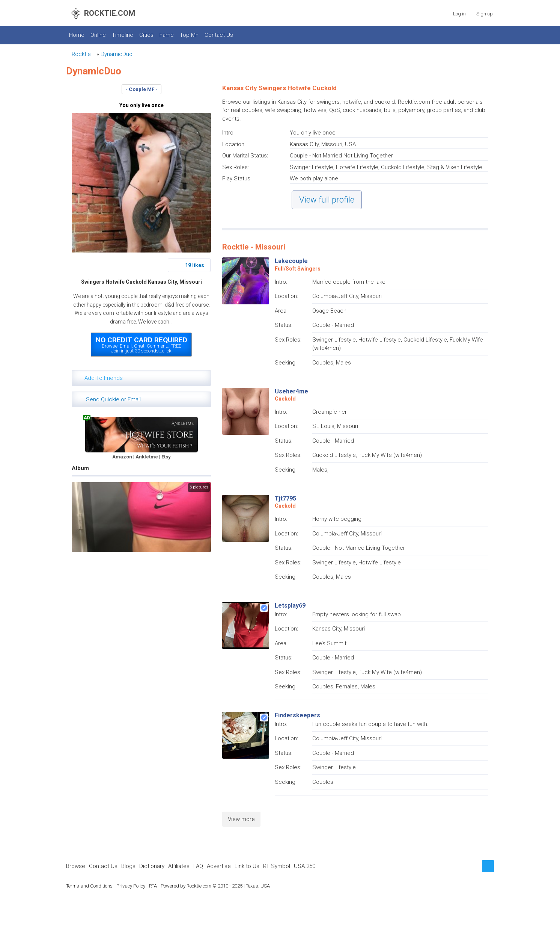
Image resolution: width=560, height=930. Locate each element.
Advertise (219, 866)
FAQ (198, 866)
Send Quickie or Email (113, 399)
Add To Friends (104, 378)
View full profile (327, 200)
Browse (76, 866)
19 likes (195, 265)
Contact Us (219, 35)
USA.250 (305, 866)
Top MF (189, 35)
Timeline (123, 35)
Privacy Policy (131, 886)
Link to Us (247, 866)
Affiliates (179, 866)
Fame (167, 35)
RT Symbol (277, 866)
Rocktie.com (199, 886)
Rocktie (81, 54)
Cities (146, 35)
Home (77, 35)
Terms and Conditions (89, 886)
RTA (153, 886)
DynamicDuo (117, 54)
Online (98, 35)
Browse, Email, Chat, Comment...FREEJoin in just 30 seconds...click (142, 345)
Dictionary (152, 866)
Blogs (128, 866)
